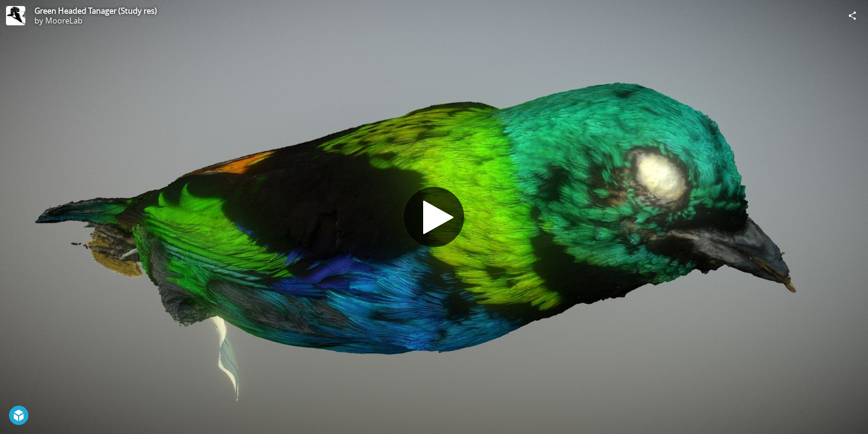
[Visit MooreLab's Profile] (16, 16)
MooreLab (64, 20)
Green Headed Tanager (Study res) (96, 11)
